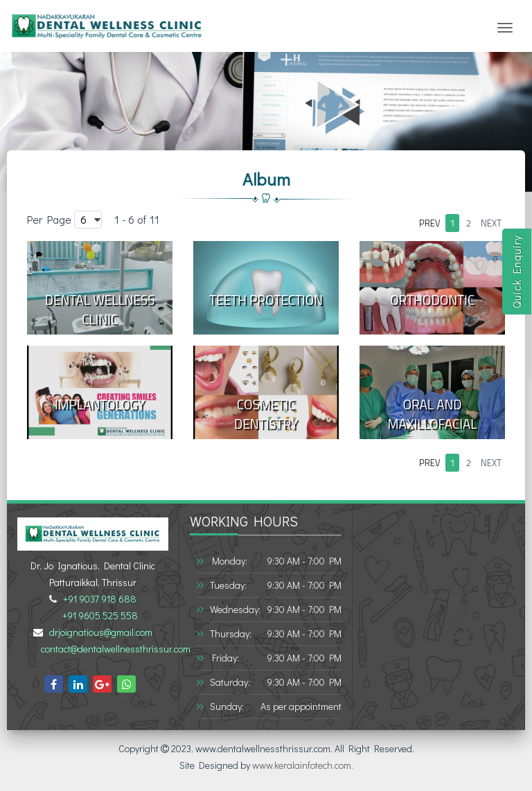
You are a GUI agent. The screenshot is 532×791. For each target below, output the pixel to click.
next (491, 223)
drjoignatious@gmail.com (99, 632)
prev (429, 223)
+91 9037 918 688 (98, 599)
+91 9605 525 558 (98, 615)
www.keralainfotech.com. (303, 765)
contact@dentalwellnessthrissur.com (114, 649)
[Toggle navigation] (505, 28)
